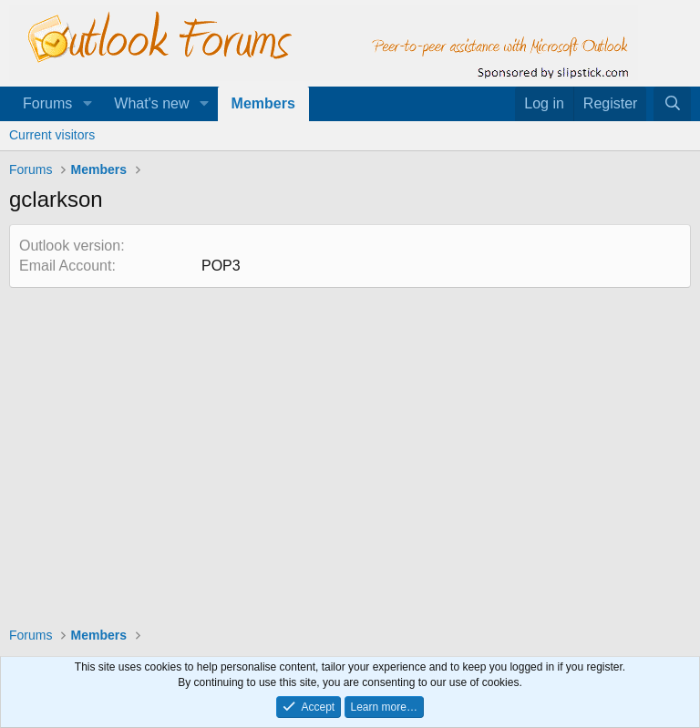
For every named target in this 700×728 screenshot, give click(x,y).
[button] (87, 104)
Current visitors (52, 135)
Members (263, 103)
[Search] (672, 104)
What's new (151, 103)
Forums (47, 103)
